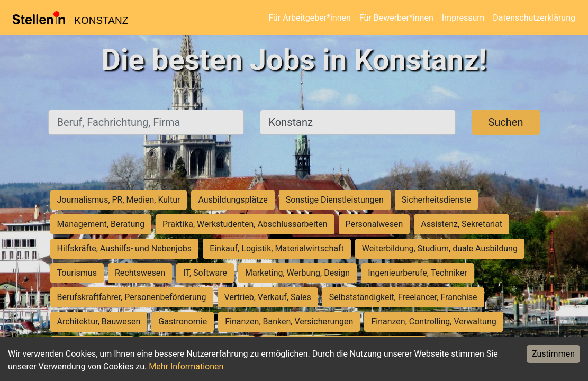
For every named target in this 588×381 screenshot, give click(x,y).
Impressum (463, 18)
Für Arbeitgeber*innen (309, 18)
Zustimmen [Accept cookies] (553, 354)
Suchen (505, 122)
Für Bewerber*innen (396, 18)
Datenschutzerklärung (534, 18)
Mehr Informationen (186, 366)
